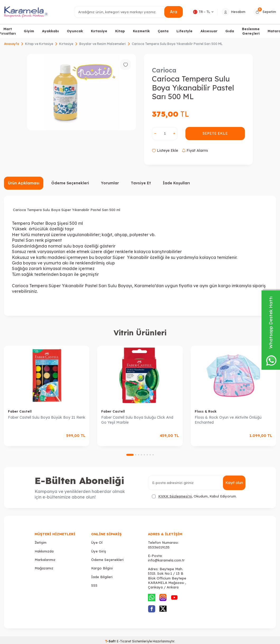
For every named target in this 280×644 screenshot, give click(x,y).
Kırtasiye (99, 31)
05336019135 (159, 547)
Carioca (164, 70)
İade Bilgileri (102, 577)
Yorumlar (110, 183)
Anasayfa (11, 44)
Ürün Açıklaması (24, 183)
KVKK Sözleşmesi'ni (175, 496)
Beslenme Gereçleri (251, 31)
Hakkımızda (44, 551)
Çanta (163, 31)
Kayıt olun (234, 483)
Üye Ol (97, 542)
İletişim (41, 542)
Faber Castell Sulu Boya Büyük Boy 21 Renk (47, 417)
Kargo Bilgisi (102, 568)
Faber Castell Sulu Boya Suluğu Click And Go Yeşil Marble (137, 420)
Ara (174, 12)
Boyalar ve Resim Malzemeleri (102, 44)
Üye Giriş (99, 551)
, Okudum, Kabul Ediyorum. (194, 496)
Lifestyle (185, 31)
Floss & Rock (206, 411)
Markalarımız (45, 560)
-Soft (111, 641)
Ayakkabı (50, 31)
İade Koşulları (176, 183)
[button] (130, 455)
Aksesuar (209, 31)
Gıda (230, 31)
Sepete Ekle (215, 133)
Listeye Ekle (165, 150)
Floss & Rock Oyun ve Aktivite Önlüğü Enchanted (228, 420)
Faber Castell (20, 411)
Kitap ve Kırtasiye (39, 44)
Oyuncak (75, 31)
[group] (82, 92)
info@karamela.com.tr (166, 560)
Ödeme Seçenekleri (70, 183)
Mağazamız (44, 568)
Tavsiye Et (141, 183)
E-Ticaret (124, 641)
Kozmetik (141, 31)
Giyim (29, 31)
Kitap (120, 31)
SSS (94, 585)
